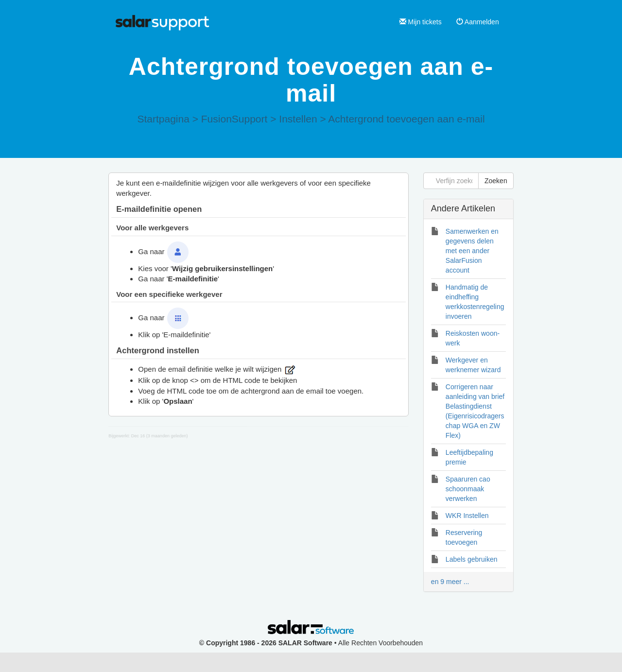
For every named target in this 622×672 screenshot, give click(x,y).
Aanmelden (478, 22)
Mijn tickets (421, 22)
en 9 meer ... (450, 582)
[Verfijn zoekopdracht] (451, 181)
